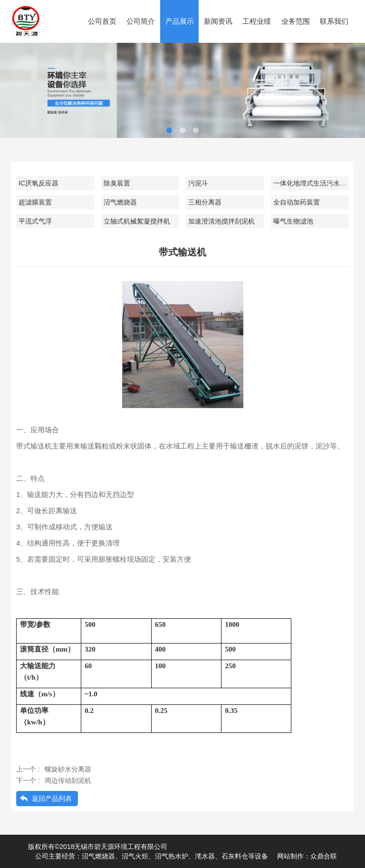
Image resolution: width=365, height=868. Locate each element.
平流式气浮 (35, 221)
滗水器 (205, 856)
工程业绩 (257, 21)
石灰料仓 (235, 856)
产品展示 (180, 21)
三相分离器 (205, 202)
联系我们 (334, 21)
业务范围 (296, 21)
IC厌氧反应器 (38, 183)
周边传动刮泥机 (68, 780)
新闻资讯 (218, 21)
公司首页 (102, 21)
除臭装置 (117, 183)
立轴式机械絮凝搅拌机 (137, 221)
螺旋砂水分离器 (68, 769)
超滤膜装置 (35, 202)
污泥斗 (198, 183)
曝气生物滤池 (293, 221)
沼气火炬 (135, 856)
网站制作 (290, 856)
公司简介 (141, 21)
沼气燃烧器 (120, 202)
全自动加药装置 (297, 202)
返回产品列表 (52, 799)
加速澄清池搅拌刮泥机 (221, 221)
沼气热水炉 (172, 856)
